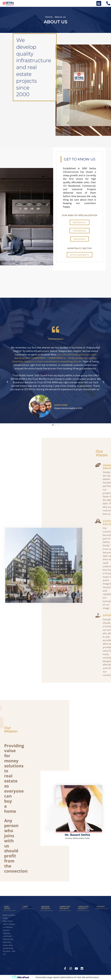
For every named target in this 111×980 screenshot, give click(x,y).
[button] (99, 3)
